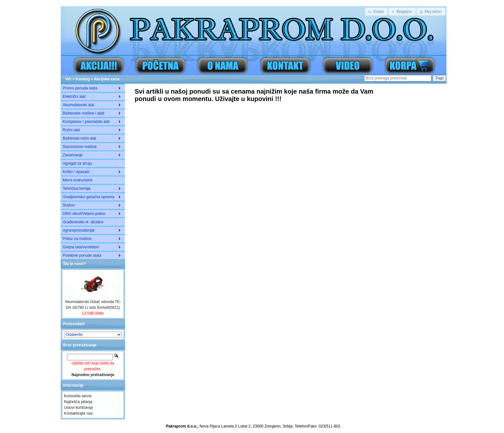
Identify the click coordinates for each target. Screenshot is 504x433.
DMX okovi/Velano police (84, 214)
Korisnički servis (78, 396)
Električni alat (74, 97)
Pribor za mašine (77, 239)
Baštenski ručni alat (79, 138)
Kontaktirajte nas (78, 413)
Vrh (68, 79)
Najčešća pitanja (78, 402)
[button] (376, 12)
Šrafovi (69, 205)
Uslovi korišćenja (78, 408)
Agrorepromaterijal (79, 230)
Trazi (439, 78)
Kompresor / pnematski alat (86, 122)
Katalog (83, 79)
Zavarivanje (73, 155)
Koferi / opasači (76, 172)
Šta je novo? (74, 264)
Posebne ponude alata (82, 255)
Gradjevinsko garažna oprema (89, 197)
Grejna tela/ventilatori (81, 247)
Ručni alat (71, 130)
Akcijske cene (107, 79)
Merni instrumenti (77, 180)
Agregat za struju (77, 163)
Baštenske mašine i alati (83, 113)
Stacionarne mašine (80, 147)
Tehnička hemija (76, 189)
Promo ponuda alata (80, 88)
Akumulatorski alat (78, 105)
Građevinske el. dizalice (83, 222)
